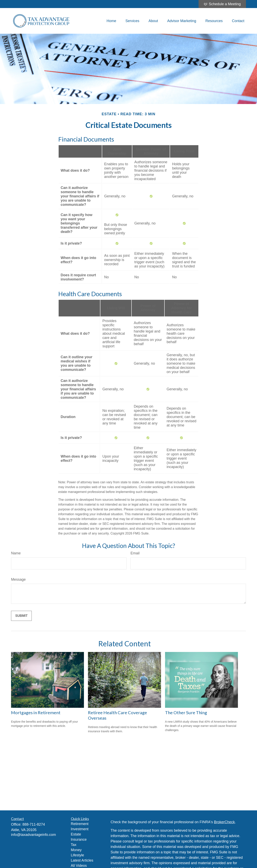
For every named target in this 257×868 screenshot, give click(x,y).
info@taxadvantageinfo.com (33, 835)
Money (76, 850)
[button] (111, 21)
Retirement (80, 824)
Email (135, 553)
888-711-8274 (34, 824)
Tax (74, 845)
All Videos (79, 866)
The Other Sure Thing (186, 712)
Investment (80, 829)
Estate (76, 834)
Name (16, 553)
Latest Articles (82, 860)
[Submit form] (21, 616)
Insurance (79, 839)
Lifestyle (78, 855)
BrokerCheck (224, 822)
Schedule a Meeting (222, 4)
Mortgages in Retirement (36, 712)
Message (18, 579)
